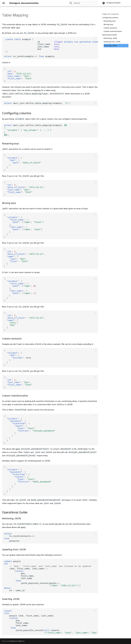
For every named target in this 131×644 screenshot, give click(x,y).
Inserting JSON (110, 46)
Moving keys (108, 24)
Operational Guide (109, 35)
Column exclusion (110, 28)
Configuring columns (110, 18)
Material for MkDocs (17, 641)
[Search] (83, 3)
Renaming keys (110, 21)
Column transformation (113, 31)
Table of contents (110, 14)
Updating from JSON (112, 42)
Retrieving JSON (110, 38)
